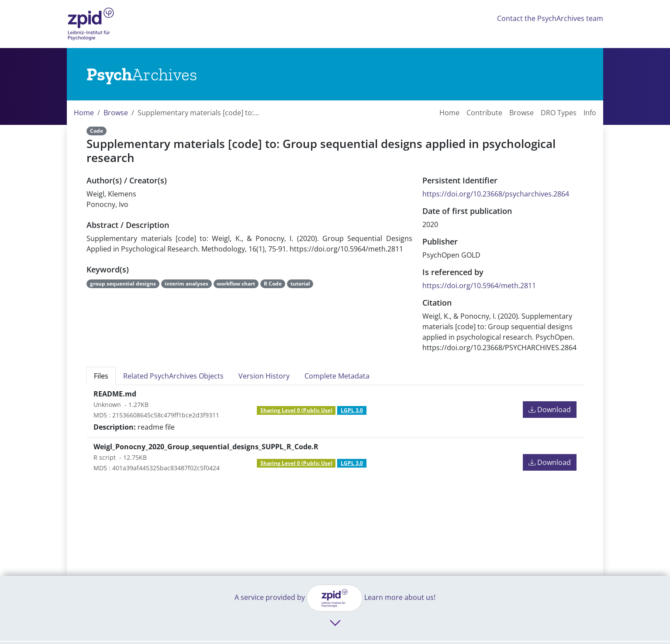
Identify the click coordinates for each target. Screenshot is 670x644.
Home (84, 113)
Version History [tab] (264, 376)
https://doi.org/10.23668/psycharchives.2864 (496, 194)
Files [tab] (101, 376)
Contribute (484, 113)
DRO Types (559, 113)
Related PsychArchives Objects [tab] (173, 376)
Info (590, 113)
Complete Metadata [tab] (337, 376)
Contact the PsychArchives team (550, 18)
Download (550, 410)
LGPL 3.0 (352, 410)
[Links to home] (142, 74)
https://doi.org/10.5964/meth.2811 (479, 286)
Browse (116, 113)
